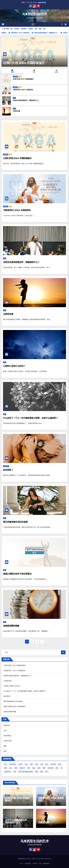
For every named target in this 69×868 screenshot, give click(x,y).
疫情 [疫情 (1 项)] (39, 768)
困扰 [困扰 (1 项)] (31, 764)
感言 (5, 570)
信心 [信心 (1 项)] (6, 764)
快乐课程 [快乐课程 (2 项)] (53, 764)
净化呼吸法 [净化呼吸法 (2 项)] (13, 764)
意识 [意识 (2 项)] (11, 768)
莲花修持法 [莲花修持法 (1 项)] (8, 772)
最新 (12, 71)
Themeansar (47, 859)
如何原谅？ (8, 470)
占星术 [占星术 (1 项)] (21, 764)
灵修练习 (31, 29)
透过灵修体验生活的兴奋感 (15, 522)
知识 (14, 98)
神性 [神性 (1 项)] (57, 768)
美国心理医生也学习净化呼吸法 (17, 574)
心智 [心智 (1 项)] (42, 764)
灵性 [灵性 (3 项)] (29, 768)
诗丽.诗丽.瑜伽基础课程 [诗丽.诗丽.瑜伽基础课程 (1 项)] (26, 772)
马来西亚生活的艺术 (34, 14)
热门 (34, 71)
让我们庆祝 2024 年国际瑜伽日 (25, 63)
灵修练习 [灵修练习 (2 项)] (22, 768)
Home (21, 863)
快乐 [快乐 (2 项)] (47, 764)
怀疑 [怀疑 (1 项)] (60, 764)
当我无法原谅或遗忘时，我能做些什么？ (26, 100)
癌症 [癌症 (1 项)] (44, 768)
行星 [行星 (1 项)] (15, 772)
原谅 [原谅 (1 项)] (26, 764)
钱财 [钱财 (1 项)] (42, 772)
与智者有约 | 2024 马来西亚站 (23, 90)
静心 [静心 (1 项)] (47, 772)
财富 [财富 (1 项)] (37, 772)
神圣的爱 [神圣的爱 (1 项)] (51, 768)
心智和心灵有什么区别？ (14, 366)
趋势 (56, 71)
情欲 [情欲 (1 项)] (6, 768)
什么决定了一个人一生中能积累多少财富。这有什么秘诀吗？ (30, 418)
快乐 (44, 29)
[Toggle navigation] (33, 24)
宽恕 (40, 29)
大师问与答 (6, 466)
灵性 (11, 29)
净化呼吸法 (24, 29)
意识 (36, 29)
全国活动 (7, 60)
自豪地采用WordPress (25, 859)
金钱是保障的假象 (11, 626)
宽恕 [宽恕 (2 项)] (36, 764)
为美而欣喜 (16, 111)
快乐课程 (17, 29)
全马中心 (35, 863)
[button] (62, 24)
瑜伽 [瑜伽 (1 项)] (34, 768)
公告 (12, 60)
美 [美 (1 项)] (61, 768)
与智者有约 (28, 863)
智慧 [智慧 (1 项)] (16, 768)
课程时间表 (46, 863)
